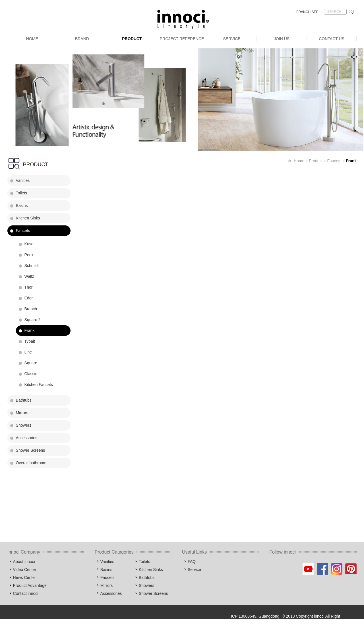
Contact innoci (26, 593)
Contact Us (332, 39)
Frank (30, 330)
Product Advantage (30, 585)
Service (232, 39)
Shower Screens (31, 450)
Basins (22, 205)
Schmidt (32, 266)
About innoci (24, 562)
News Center (25, 577)
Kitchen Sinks (28, 218)
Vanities (23, 180)
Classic (31, 374)
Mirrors (22, 413)
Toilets (22, 193)
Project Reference (182, 39)
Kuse (29, 244)
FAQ (192, 562)
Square (31, 363)
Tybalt (30, 341)
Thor (29, 287)
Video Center (25, 570)
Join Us (282, 39)
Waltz (29, 276)
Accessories (27, 438)
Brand (82, 39)
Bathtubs (24, 400)
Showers (24, 425)
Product (132, 39)
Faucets (23, 231)
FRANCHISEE (307, 12)
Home (32, 39)
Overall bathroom (31, 463)
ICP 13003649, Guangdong (255, 616)
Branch (31, 309)
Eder (29, 298)
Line (28, 352)
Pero (29, 255)
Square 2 (33, 320)
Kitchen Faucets (39, 385)
